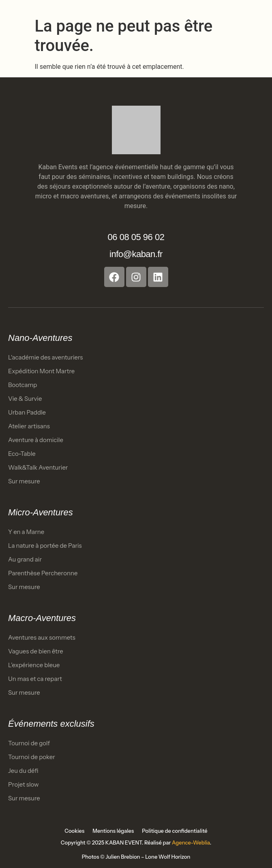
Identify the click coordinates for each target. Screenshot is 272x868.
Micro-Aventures (41, 512)
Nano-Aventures (40, 338)
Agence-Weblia (191, 842)
